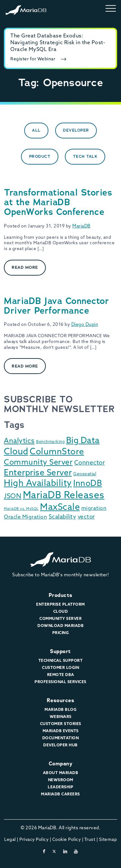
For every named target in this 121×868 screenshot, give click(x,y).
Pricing (61, 633)
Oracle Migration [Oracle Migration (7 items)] (25, 517)
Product (40, 156)
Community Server (60, 619)
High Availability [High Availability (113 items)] (38, 484)
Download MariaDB (60, 626)
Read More (25, 267)
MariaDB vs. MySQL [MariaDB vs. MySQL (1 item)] (21, 509)
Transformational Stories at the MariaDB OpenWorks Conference (58, 202)
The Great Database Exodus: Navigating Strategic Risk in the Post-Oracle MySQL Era (58, 43)
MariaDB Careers (60, 794)
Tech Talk (85, 156)
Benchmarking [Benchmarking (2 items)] (50, 442)
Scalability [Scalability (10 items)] (63, 517)
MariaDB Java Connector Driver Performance (56, 306)
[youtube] (76, 852)
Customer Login (60, 668)
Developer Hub (60, 745)
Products (61, 595)
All (36, 130)
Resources (61, 700)
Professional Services (60, 682)
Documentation (61, 738)
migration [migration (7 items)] (94, 509)
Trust (90, 840)
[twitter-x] (54, 852)
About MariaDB (61, 773)
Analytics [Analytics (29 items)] (19, 441)
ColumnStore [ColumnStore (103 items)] (57, 452)
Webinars (61, 717)
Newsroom (61, 780)
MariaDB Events (61, 731)
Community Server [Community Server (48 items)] (38, 463)
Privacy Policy (34, 840)
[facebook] (44, 852)
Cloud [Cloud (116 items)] (16, 452)
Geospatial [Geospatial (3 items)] (85, 474)
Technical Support (61, 661)
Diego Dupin (85, 325)
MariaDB (81, 226)
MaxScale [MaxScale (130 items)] (60, 508)
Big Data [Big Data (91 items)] (83, 441)
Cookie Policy (67, 840)
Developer (76, 130)
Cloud (61, 612)
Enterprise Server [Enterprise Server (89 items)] (38, 473)
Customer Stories (61, 724)
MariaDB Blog (60, 710)
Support (60, 651)
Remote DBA (61, 675)
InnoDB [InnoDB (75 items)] (88, 484)
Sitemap (108, 840)
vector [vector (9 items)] (86, 517)
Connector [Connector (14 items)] (90, 463)
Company (61, 764)
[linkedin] (65, 852)
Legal (10, 840)
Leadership (60, 787)
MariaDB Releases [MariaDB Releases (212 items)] (64, 496)
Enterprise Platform (60, 605)
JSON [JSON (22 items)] (13, 497)
